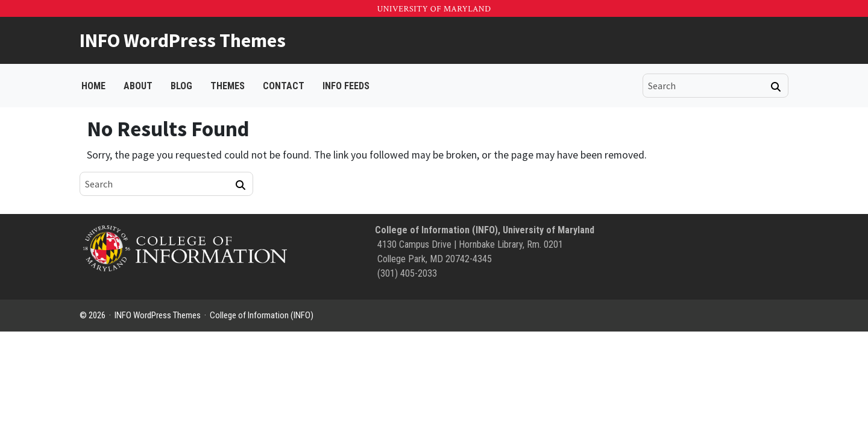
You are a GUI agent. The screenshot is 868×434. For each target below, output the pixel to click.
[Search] (776, 87)
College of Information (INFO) (262, 315)
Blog (181, 86)
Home (93, 86)
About (138, 86)
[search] (707, 86)
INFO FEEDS (346, 86)
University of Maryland (434, 9)
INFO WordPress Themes (183, 40)
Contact (284, 86)
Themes (228, 86)
